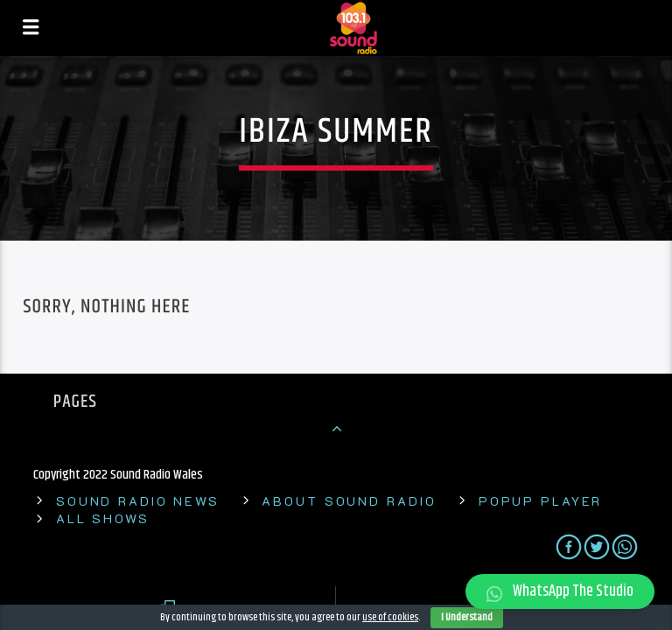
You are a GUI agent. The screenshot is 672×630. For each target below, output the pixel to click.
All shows (103, 518)
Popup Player (541, 501)
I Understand (467, 617)
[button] (560, 591)
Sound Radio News (138, 501)
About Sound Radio (349, 501)
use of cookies (390, 617)
